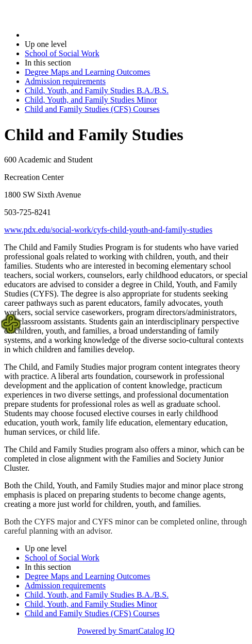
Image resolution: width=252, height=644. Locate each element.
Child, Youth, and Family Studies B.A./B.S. (97, 90)
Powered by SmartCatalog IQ (126, 631)
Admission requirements (65, 81)
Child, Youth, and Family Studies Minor (91, 100)
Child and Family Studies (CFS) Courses (92, 109)
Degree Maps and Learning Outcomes (87, 72)
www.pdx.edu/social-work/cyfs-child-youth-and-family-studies (108, 230)
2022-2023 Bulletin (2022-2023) (79, 35)
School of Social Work (62, 53)
